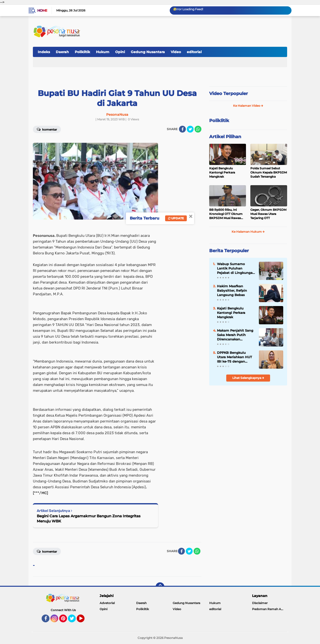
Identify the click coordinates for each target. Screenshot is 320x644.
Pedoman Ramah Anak (269, 609)
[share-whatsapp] (198, 129)
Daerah (62, 52)
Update (176, 218)
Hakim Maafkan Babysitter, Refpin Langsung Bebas (232, 290)
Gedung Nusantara (148, 52)
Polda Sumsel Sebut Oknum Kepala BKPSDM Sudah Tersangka (269, 172)
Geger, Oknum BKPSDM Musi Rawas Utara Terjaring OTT (268, 214)
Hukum (103, 52)
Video (176, 52)
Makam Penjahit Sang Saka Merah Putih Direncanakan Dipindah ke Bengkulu (236, 335)
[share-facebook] (182, 129)
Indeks (44, 52)
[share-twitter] (190, 129)
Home (42, 10)
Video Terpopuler (229, 94)
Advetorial (107, 603)
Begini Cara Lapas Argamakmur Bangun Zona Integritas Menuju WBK (89, 519)
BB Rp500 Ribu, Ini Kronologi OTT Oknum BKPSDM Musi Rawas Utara (226, 214)
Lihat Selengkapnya (248, 378)
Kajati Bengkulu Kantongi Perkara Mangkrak (222, 172)
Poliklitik (82, 52)
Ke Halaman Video (248, 106)
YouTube (84, 621)
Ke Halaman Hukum (248, 232)
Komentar (47, 129)
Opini (120, 52)
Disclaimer (260, 603)
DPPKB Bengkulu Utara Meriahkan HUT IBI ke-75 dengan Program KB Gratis (235, 357)
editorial (194, 52)
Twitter (74, 621)
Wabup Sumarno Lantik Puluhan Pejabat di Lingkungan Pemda (236, 269)
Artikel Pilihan (225, 137)
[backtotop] (160, 587)
